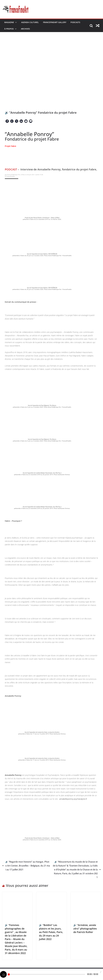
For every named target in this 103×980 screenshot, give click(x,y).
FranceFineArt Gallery (55, 22)
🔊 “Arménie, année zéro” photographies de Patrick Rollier (85, 929)
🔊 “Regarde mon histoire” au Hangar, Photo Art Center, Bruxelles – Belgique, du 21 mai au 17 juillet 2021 (26, 866)
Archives (25, 29)
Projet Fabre (10, 146)
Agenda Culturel (30, 22)
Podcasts (75, 22)
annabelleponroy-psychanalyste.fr (73, 799)
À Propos (9, 29)
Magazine (9, 22)
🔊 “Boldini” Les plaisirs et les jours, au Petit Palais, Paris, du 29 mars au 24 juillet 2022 (51, 932)
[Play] (3, 974)
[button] (15, 22)
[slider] (47, 974)
